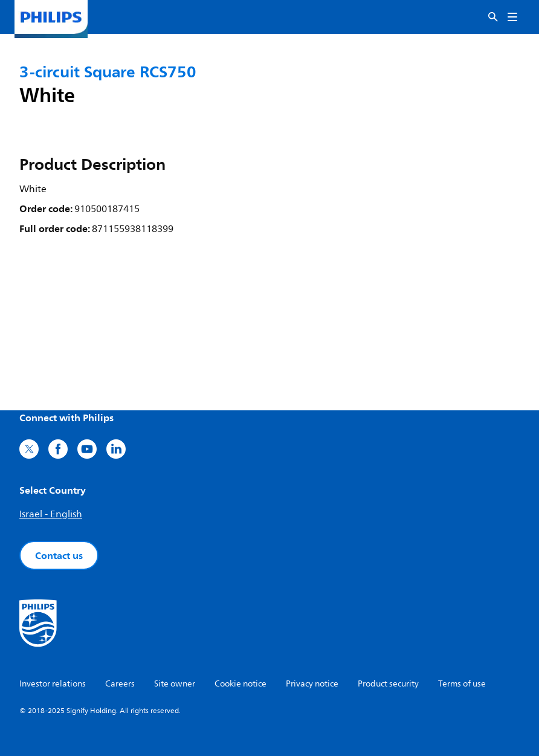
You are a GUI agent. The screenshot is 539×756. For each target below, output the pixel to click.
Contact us (59, 555)
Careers (120, 684)
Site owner (175, 684)
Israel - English (51, 514)
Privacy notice (312, 684)
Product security (388, 684)
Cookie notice (240, 684)
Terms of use (462, 684)
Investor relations (53, 684)
